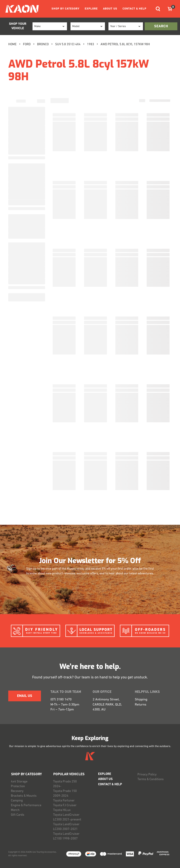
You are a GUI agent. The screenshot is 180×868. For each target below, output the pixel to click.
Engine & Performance (26, 805)
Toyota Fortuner (64, 801)
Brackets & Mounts (24, 796)
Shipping (141, 700)
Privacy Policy (147, 775)
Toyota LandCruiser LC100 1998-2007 (66, 836)
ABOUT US (110, 9)
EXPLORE (91, 9)
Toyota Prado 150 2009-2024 (65, 794)
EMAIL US (25, 696)
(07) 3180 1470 (61, 700)
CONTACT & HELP (134, 9)
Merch (15, 810)
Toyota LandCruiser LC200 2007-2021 (66, 827)
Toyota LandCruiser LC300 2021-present (67, 817)
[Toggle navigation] (158, 9)
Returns (141, 705)
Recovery (17, 791)
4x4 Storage (19, 782)
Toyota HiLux (62, 810)
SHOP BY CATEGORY (65, 9)
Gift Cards (18, 815)
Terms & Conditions (151, 779)
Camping (17, 801)
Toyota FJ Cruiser (65, 805)
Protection (18, 786)
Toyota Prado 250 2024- (65, 784)
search (161, 26)
